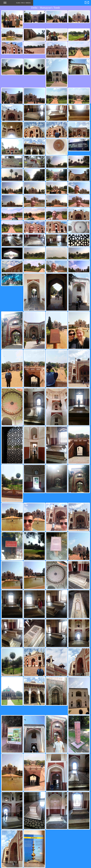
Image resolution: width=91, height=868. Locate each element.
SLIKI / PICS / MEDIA (17, 4)
